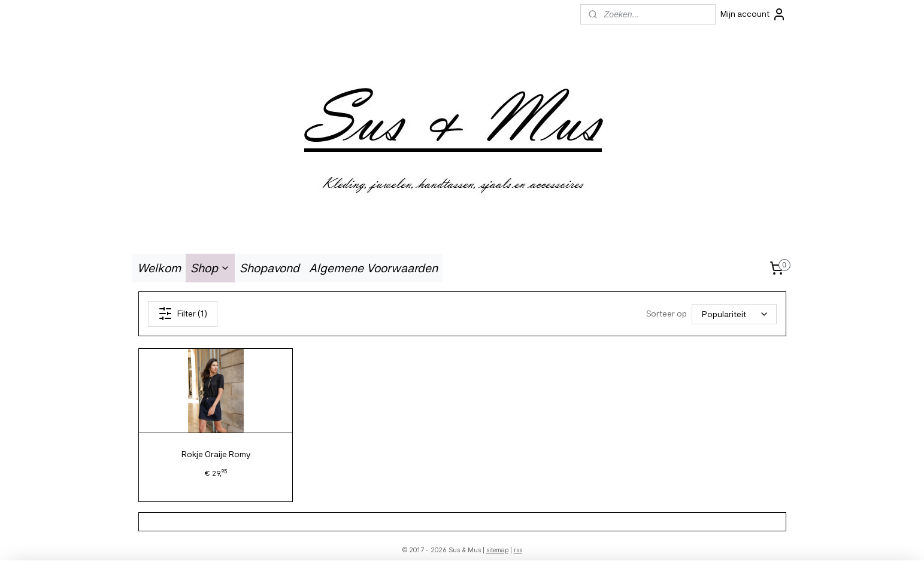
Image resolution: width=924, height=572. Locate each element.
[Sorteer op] (734, 314)
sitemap (497, 550)
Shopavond (269, 268)
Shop (210, 268)
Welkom (159, 268)
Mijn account (753, 14)
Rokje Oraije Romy (215, 454)
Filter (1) (182, 314)
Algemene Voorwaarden (373, 268)
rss (518, 550)
